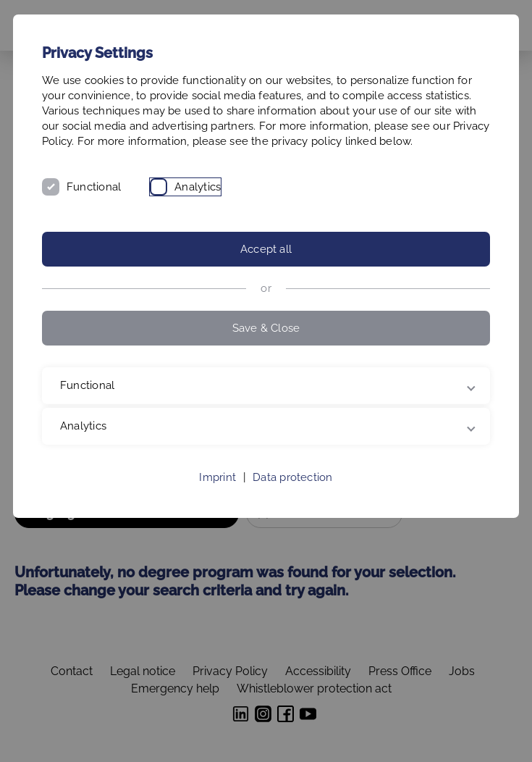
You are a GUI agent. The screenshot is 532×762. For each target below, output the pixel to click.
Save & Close (266, 328)
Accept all (266, 249)
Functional (94, 187)
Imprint (218, 477)
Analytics (198, 187)
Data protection (292, 477)
